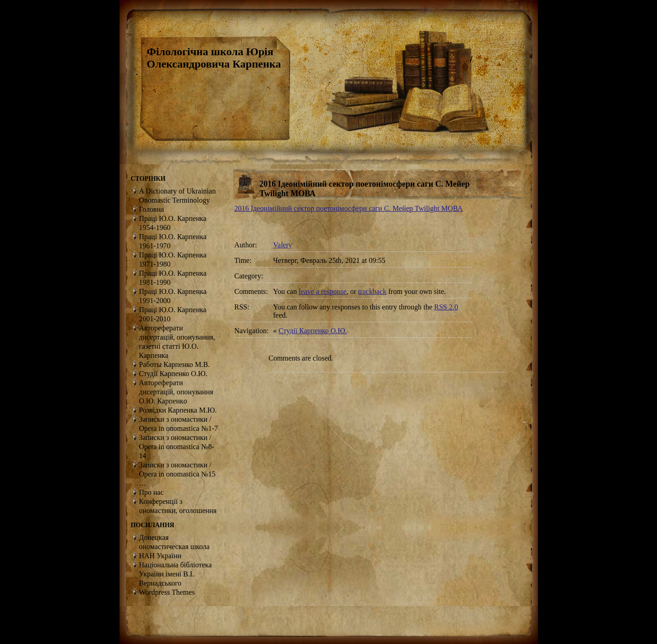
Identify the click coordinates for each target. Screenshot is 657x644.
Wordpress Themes (167, 592)
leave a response (323, 291)
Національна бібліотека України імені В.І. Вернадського (176, 574)
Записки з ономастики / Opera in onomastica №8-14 (177, 447)
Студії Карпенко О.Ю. (313, 331)
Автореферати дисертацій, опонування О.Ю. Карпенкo (176, 392)
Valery (283, 245)
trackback (372, 291)
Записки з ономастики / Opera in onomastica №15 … (177, 474)
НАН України (160, 556)
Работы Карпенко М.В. (175, 364)
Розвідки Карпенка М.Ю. (178, 410)
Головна (152, 209)
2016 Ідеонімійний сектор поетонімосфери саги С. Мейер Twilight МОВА (349, 208)
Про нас (151, 492)
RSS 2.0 (446, 307)
